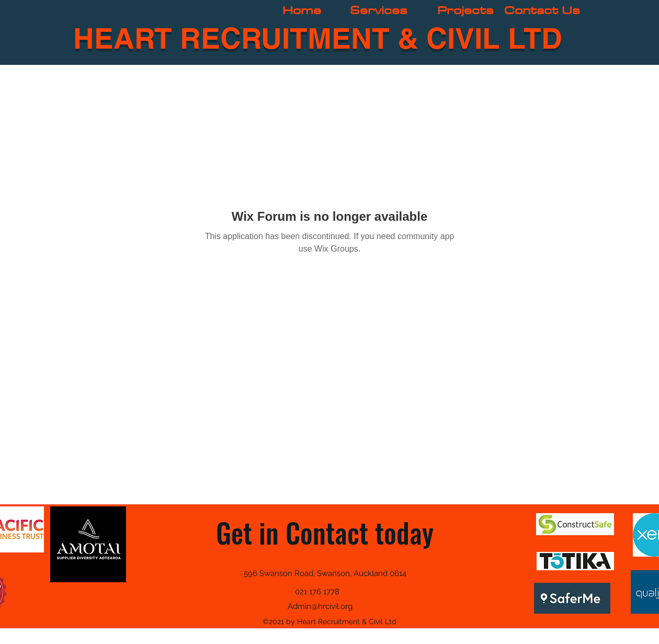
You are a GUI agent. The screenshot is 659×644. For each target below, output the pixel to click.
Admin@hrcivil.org (320, 606)
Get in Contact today (325, 532)
